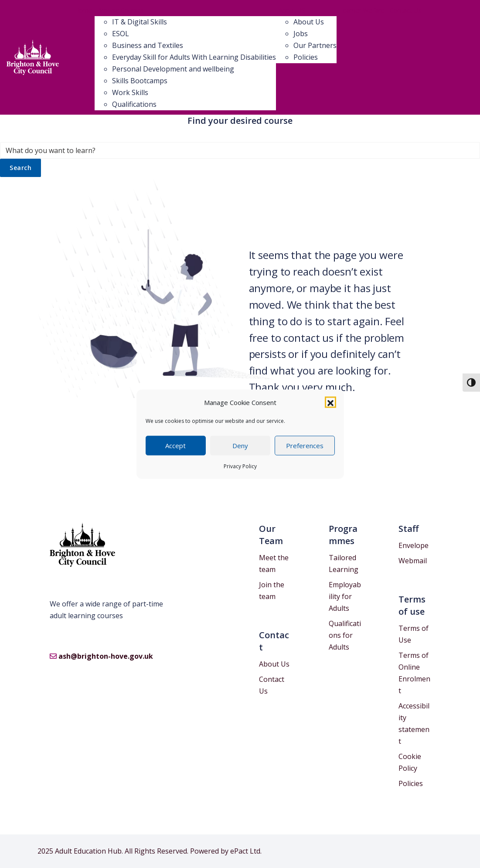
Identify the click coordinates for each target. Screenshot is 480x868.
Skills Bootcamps (140, 81)
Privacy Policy (240, 466)
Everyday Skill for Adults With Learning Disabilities (194, 57)
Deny (240, 446)
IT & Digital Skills (140, 22)
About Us (309, 22)
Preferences (305, 446)
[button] (330, 402)
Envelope (414, 545)
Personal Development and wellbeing (173, 69)
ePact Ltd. (246, 851)
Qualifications (134, 104)
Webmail (413, 561)
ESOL (121, 34)
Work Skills (130, 92)
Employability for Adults (345, 596)
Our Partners (315, 45)
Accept (175, 446)
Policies (306, 57)
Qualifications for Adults (345, 635)
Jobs (301, 34)
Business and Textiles (148, 45)
